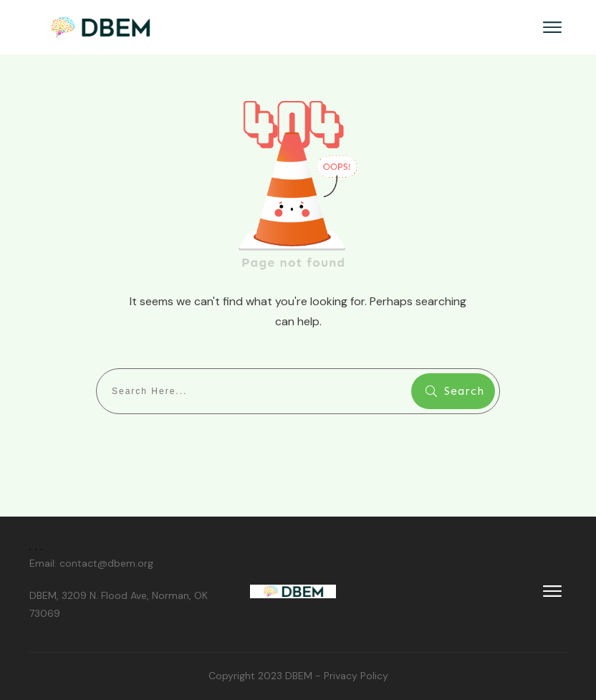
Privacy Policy (356, 676)
